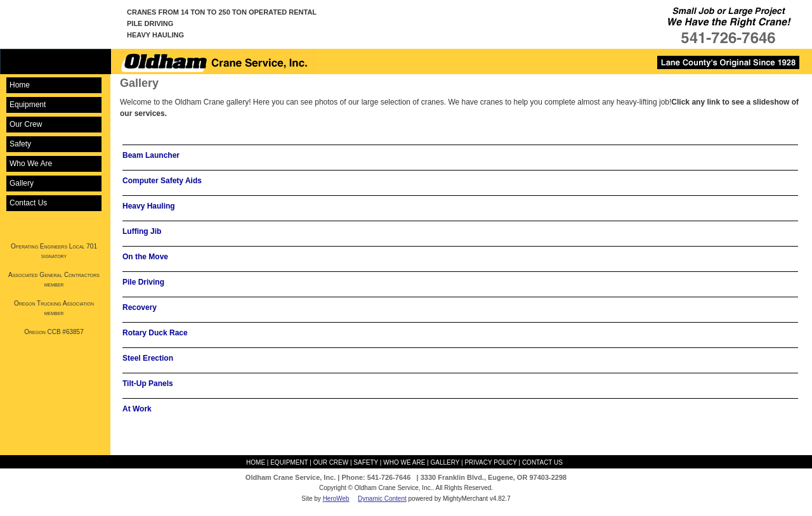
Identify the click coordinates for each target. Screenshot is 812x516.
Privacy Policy (490, 462)
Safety (20, 144)
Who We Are (31, 164)
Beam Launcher (151, 155)
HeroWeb (336, 499)
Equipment (28, 105)
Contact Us (28, 203)
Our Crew (26, 124)
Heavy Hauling (149, 206)
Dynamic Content (382, 499)
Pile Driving (143, 282)
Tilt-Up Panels (148, 384)
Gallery (22, 183)
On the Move (145, 257)
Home (20, 85)
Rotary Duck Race (155, 333)
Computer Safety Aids (162, 181)
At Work (137, 409)
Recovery (140, 307)
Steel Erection (148, 358)
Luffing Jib (142, 231)
